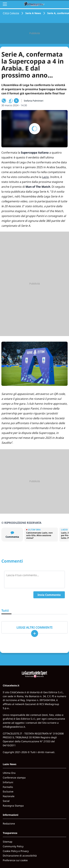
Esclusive (8, 791)
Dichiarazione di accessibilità (20, 856)
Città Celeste (11, 13)
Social (6, 801)
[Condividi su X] (16, 101)
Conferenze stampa (14, 778)
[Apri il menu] (5, 4)
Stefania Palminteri (34, 101)
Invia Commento (49, 595)
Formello (8, 787)
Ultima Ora (9, 773)
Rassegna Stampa (13, 806)
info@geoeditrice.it (14, 727)
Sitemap (8, 842)
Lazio (45, 177)
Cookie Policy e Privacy (16, 851)
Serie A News (33, 13)
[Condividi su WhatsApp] (4, 101)
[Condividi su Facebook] (10, 101)
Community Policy (13, 846)
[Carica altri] (35, 633)
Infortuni (8, 782)
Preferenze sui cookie (15, 860)
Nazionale (9, 796)
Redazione (9, 824)
